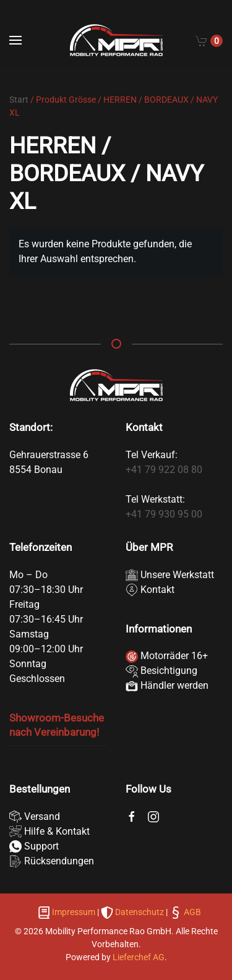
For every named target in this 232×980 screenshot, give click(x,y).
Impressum (74, 912)
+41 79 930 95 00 (164, 514)
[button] (15, 40)
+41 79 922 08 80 (164, 470)
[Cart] (209, 40)
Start (19, 100)
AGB (191, 912)
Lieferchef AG (139, 957)
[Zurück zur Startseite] (116, 40)
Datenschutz (140, 912)
